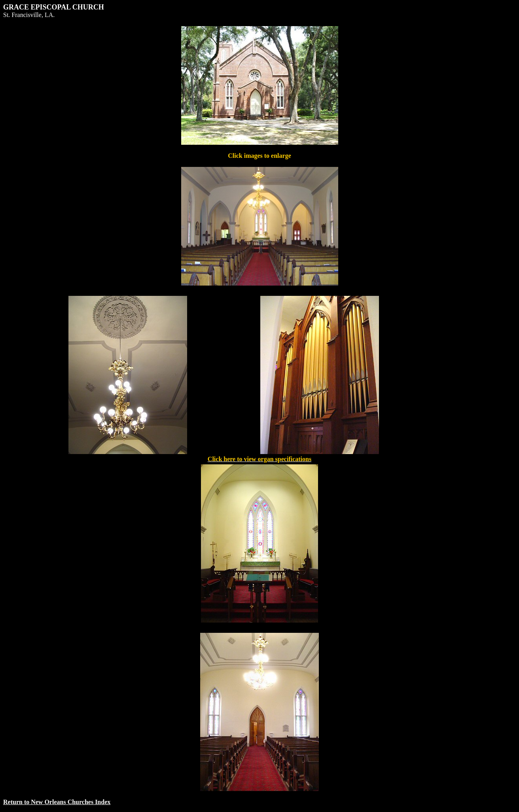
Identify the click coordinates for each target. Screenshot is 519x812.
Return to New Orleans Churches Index (57, 802)
